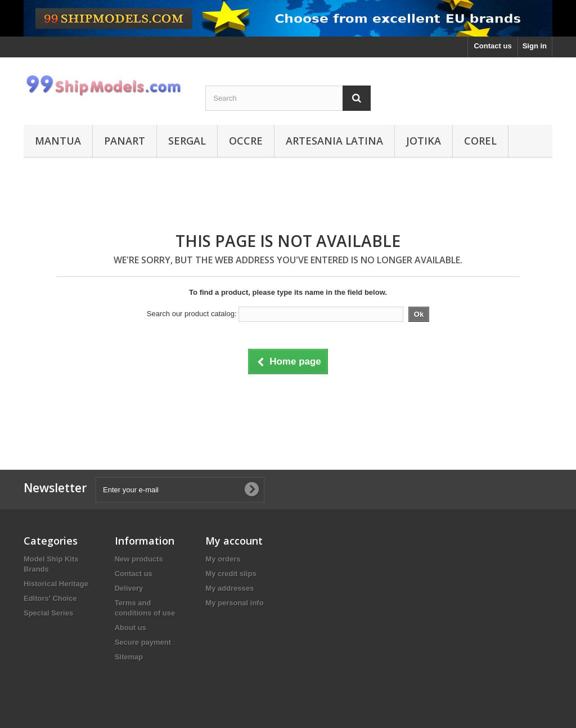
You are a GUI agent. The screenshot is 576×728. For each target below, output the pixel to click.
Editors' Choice (50, 598)
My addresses (229, 588)
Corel (480, 141)
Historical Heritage (56, 584)
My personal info (234, 603)
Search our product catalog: (192, 314)
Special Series (48, 613)
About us (130, 628)
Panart (125, 141)
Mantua (58, 141)
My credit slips (231, 574)
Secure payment (143, 642)
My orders (223, 559)
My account (234, 541)
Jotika (424, 141)
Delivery (129, 588)
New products (139, 559)
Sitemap (129, 657)
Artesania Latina (334, 141)
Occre (246, 141)
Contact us (492, 46)
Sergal (187, 141)
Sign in (535, 46)
